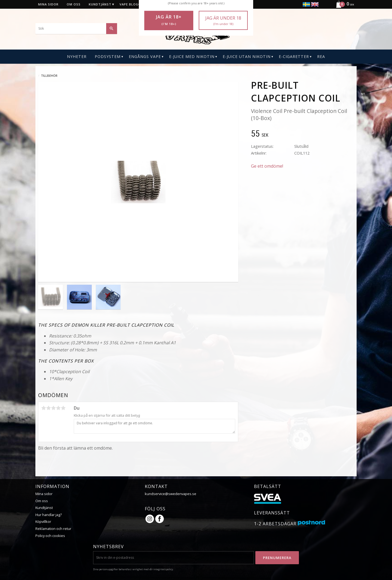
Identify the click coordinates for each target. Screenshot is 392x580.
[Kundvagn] (343, 7)
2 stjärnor (48, 408)
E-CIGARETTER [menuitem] (294, 56)
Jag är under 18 (223, 21)
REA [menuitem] (321, 56)
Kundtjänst (44, 508)
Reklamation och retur (53, 529)
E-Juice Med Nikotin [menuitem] (192, 56)
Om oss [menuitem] (74, 4)
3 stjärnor (53, 408)
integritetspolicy (163, 569)
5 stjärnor (63, 408)
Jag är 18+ (169, 20)
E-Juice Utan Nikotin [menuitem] (247, 56)
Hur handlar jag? (49, 515)
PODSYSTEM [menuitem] (108, 56)
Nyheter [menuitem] (77, 56)
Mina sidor (44, 494)
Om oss (42, 501)
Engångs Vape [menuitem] (145, 56)
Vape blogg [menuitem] (130, 4)
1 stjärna (44, 408)
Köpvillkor (43, 521)
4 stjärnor (58, 408)
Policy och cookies (50, 536)
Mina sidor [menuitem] (48, 4)
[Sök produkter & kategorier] (76, 29)
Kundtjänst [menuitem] (100, 4)
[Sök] (112, 29)
